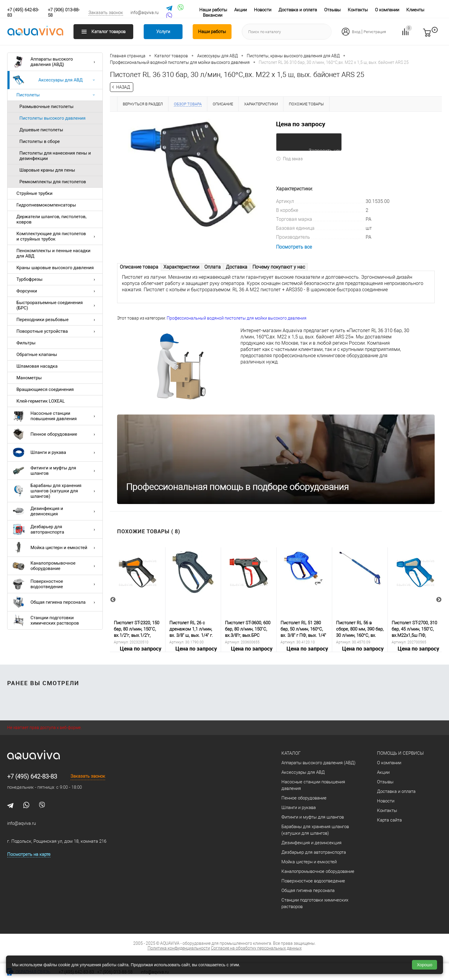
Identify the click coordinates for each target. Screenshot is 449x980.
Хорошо (425, 965)
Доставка (237, 267)
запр (438, 35)
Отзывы (332, 10)
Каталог (291, 753)
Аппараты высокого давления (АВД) (55, 62)
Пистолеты (57, 95)
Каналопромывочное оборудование (55, 566)
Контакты (358, 10)
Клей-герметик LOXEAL (41, 401)
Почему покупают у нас (279, 267)
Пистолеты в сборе (40, 141)
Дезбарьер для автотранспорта (55, 529)
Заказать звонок (106, 13)
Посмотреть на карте (29, 854)
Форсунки (57, 291)
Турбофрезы (57, 279)
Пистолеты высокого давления (52, 118)
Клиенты (415, 10)
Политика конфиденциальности (179, 948)
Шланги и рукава (55, 452)
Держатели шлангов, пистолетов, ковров (51, 219)
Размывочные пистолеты (46, 107)
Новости (263, 10)
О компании (387, 10)
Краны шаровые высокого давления (55, 268)
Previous (113, 600)
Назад (123, 87)
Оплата (213, 267)
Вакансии (213, 15)
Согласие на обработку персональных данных (256, 948)
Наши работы (213, 10)
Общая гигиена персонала (55, 602)
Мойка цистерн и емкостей (55, 548)
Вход (356, 32)
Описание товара (139, 267)
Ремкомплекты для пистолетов (53, 182)
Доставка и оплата (298, 10)
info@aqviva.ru (145, 13)
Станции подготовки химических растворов (46, 620)
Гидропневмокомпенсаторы (46, 205)
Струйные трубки (35, 193)
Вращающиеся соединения (45, 389)
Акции (240, 10)
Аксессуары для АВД (55, 80)
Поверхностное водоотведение (55, 584)
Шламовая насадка (37, 366)
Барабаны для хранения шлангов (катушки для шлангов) (55, 491)
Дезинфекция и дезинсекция (55, 511)
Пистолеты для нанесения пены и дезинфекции (55, 156)
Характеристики (181, 267)
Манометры (29, 378)
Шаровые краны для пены (47, 170)
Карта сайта (389, 820)
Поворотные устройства (57, 331)
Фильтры (26, 343)
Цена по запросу (301, 124)
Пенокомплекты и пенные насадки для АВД (53, 253)
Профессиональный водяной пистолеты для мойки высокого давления (237, 318)
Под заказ (289, 158)
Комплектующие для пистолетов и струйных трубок (57, 236)
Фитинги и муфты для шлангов (55, 471)
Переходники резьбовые (57, 320)
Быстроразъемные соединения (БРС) (57, 305)
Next (439, 600)
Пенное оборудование (55, 434)
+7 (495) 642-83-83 (32, 776)
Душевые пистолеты (41, 130)
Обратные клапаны (37, 355)
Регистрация (375, 32)
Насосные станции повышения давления (55, 416)
